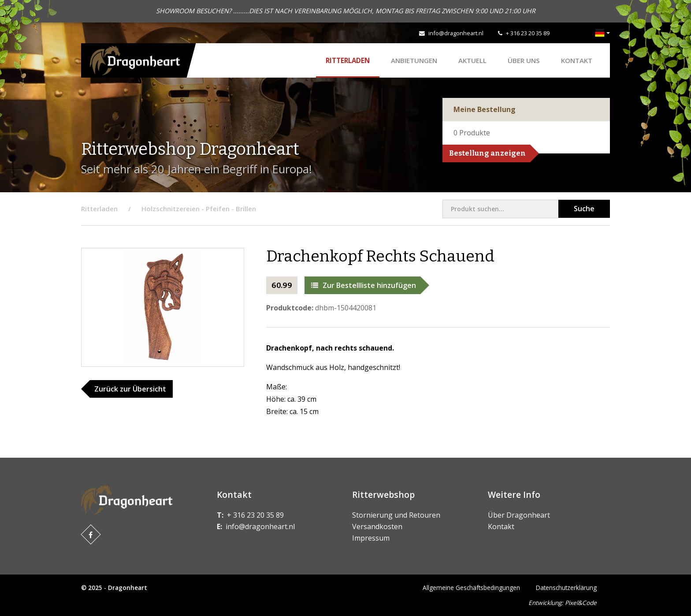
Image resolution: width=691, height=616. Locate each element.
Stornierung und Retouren (396, 515)
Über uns (524, 60)
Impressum (371, 538)
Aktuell (472, 60)
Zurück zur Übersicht (130, 389)
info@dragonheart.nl (456, 33)
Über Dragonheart (519, 515)
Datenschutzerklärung (566, 588)
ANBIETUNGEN (414, 60)
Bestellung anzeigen (487, 153)
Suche (584, 209)
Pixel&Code (581, 603)
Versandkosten (377, 526)
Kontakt (577, 60)
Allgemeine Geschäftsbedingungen (471, 588)
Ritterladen (348, 60)
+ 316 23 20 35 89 (528, 33)
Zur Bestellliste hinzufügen (364, 285)
